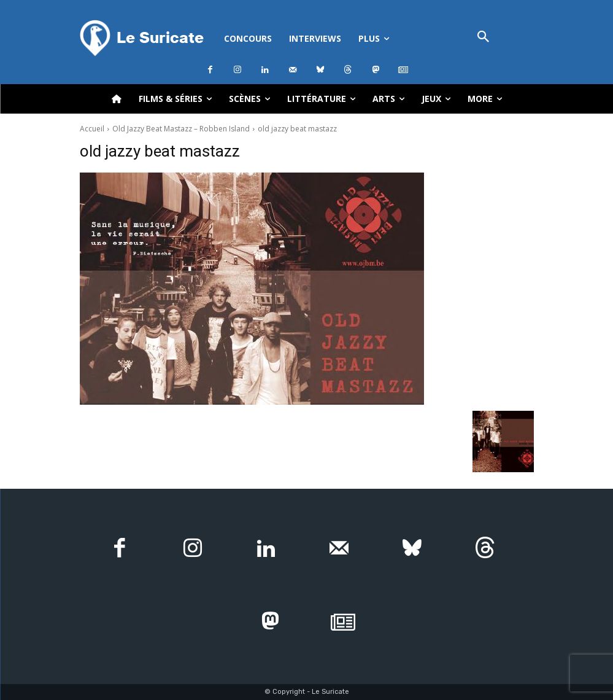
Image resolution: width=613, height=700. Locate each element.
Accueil (92, 129)
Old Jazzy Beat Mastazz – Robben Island (181, 129)
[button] (484, 38)
